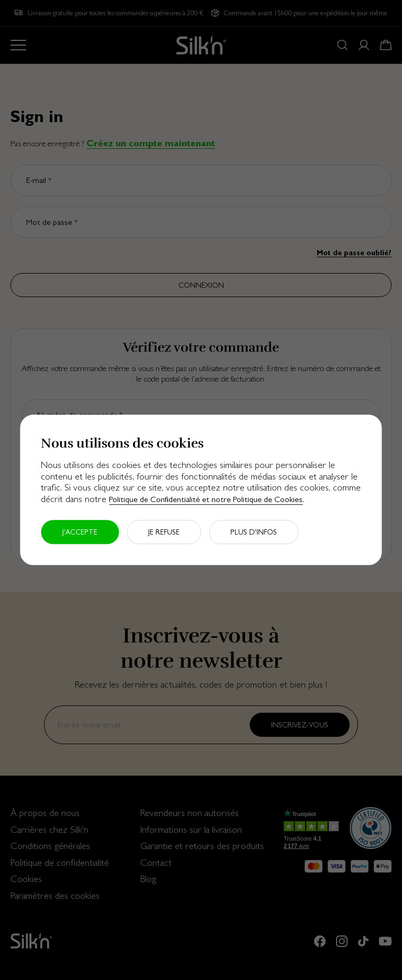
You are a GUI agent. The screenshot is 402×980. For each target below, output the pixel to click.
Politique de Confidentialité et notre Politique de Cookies (206, 499)
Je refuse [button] (164, 532)
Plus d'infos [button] (254, 532)
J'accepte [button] (80, 532)
